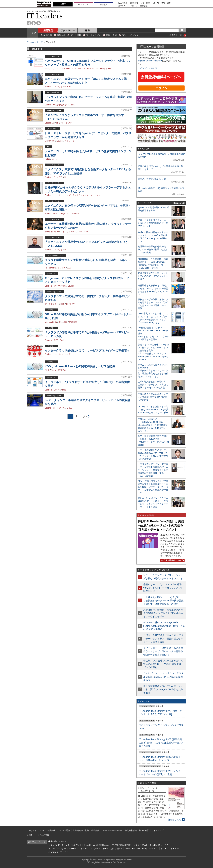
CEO (56, 340)
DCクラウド (83, 4)
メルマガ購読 (64, 830)
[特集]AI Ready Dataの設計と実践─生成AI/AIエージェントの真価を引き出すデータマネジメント (161, 525)
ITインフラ (58, 87)
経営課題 (48, 30)
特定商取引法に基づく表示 (137, 830)
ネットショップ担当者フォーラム (63, 849)
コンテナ (62, 268)
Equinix (48, 87)
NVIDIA (68, 87)
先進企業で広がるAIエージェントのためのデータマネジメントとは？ (153, 276)
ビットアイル (59, 408)
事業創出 (61, 35)
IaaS (73, 105)
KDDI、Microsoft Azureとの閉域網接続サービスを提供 (80, 366)
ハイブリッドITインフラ (71, 232)
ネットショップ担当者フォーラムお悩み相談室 (101, 849)
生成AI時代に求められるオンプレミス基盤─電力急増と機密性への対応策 (153, 397)
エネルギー (123, 6)
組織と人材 (111, 35)
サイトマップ (157, 830)
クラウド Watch (140, 845)
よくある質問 (43, 835)
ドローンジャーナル (170, 849)
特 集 (87, 30)
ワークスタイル (94, 35)
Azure (54, 370)
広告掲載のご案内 (81, 830)
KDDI (47, 370)
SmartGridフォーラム (159, 845)
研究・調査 (166, 3)
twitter (29, 23)
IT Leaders (45, 16)
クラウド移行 (60, 286)
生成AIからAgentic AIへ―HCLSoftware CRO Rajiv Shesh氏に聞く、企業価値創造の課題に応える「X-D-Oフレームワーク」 (153, 425)
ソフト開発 (145, 3)
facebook (34, 23)
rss (39, 23)
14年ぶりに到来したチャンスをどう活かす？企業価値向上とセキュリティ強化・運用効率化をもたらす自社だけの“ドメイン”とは (153, 371)
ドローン (134, 6)
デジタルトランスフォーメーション (85, 195)
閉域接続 (73, 322)
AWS (55, 214)
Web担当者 (123, 3)
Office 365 (63, 322)
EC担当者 (134, 3)
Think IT (87, 845)
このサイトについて (36, 830)
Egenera (49, 286)
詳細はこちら (175, 820)
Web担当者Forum (101, 845)
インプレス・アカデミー (59, 852)
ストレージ (70, 141)
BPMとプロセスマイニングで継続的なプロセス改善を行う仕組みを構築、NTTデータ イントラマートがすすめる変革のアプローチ (153, 487)
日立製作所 (50, 141)
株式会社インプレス (57, 841)
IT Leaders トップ (35, 42)
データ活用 (76, 35)
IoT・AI (156, 3)
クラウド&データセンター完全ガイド (65, 845)
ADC (69, 268)
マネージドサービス (105, 69)
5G (53, 159)
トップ (32, 33)
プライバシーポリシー (112, 830)
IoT (57, 159)
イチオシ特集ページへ (172, 560)
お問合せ (31, 835)
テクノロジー (68, 30)
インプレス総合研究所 (121, 845)
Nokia (47, 159)
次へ (85, 417)
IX (65, 177)
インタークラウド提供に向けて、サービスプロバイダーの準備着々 (87, 351)
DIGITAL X (154, 849)
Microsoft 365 (51, 322)
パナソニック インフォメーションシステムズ (65, 69)
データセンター (60, 195)
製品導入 (104, 4)
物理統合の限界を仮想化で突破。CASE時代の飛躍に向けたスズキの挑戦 (153, 249)
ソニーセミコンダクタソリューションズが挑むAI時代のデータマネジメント (153, 223)
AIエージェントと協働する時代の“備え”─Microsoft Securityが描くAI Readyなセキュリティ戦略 (153, 410)
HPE (58, 123)
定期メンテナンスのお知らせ (152, 179)
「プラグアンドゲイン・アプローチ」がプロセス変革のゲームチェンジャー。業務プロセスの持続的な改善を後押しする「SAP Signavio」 (153, 470)
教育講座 (144, 6)
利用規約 (51, 830)
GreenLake (50, 123)
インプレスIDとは (149, 68)
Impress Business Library (150, 61)
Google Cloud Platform (69, 214)
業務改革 (48, 35)
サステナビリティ (61, 105)
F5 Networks (50, 268)
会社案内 (95, 830)
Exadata (91, 69)
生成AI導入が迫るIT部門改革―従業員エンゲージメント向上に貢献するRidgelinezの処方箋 (153, 385)
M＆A (69, 408)
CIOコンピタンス (130, 35)
